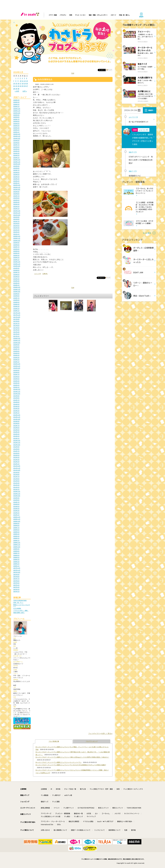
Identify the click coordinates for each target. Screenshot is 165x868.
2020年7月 (16, 247)
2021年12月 (17, 211)
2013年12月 (17, 415)
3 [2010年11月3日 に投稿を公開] (20, 78)
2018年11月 (17, 289)
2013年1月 (16, 438)
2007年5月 (16, 583)
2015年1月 (16, 387)
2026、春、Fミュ (18, 603)
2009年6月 (16, 530)
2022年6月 (16, 198)
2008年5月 (16, 557)
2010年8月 (16, 500)
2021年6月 (16, 223)
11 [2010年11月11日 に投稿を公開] (23, 81)
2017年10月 (17, 317)
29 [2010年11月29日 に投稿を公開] (16, 89)
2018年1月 (16, 311)
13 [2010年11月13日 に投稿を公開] (27, 81)
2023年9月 (16, 166)
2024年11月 (17, 136)
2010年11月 (17, 494)
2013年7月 (16, 426)
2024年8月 (16, 143)
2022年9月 (16, 192)
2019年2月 (16, 283)
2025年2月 (16, 130)
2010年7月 (16, 502)
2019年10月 (17, 266)
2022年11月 (17, 187)
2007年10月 (17, 572)
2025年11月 (17, 111)
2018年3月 (16, 306)
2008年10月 (17, 547)
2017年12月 (17, 313)
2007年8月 (16, 577)
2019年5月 (16, 277)
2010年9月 (16, 498)
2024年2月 (16, 155)
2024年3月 (16, 153)
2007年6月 (16, 581)
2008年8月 (16, 551)
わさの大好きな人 (45, 79)
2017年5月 (16, 328)
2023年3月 (16, 179)
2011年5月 (16, 481)
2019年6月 (16, 275)
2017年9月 (16, 319)
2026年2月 (16, 104)
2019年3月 (16, 281)
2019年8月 (16, 270)
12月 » (25, 91)
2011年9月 (16, 472)
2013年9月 (16, 421)
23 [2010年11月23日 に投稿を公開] (18, 86)
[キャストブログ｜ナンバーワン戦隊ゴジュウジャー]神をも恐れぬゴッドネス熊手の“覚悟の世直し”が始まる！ (72, 757)
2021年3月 (16, 230)
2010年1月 (16, 515)
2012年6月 (16, 453)
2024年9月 (16, 141)
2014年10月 (17, 394)
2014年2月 (16, 411)
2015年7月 (16, 374)
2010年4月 (16, 509)
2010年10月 (17, 496)
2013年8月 (16, 423)
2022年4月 (16, 202)
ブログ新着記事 (54, 741)
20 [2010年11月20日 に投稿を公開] (27, 83)
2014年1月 (16, 413)
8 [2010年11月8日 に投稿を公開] (16, 81)
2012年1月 (16, 464)
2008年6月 (16, 555)
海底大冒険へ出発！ (19, 613)
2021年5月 (16, 226)
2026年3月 (16, 102)
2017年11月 (17, 315)
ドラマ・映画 (53, 15)
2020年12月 (17, 236)
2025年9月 (16, 115)
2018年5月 (16, 302)
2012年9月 (16, 447)
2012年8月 (16, 449)
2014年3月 (16, 409)
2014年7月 (16, 400)
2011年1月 (16, 489)
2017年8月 (16, 321)
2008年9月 (16, 549)
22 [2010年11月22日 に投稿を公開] (16, 86)
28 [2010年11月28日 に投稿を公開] (14, 89)
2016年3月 (16, 358)
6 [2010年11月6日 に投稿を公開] (27, 78)
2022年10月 (17, 189)
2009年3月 (16, 536)
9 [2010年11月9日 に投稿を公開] (18, 81)
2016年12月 (17, 338)
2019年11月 (17, 264)
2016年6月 (16, 351)
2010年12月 (17, 491)
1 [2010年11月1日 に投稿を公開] (16, 78)
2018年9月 (16, 294)
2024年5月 (16, 149)
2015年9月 (16, 370)
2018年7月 (16, 298)
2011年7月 (16, 477)
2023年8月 (16, 168)
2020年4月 (16, 253)
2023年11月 (17, 162)
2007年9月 (16, 575)
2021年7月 (16, 221)
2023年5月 (16, 175)
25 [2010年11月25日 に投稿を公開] (23, 86)
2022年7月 (16, 196)
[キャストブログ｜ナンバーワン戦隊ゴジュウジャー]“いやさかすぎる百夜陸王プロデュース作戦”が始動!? (71, 765)
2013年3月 (16, 434)
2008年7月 (16, 553)
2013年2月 (16, 436)
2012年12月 (17, 440)
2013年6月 (16, 428)
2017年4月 (16, 330)
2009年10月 (17, 521)
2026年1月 (16, 106)
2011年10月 (17, 470)
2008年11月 (17, 545)
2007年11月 (17, 570)
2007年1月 (16, 591)
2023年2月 (16, 181)
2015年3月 (16, 383)
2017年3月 (16, 332)
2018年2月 (16, 309)
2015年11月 (17, 366)
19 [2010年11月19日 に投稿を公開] (25, 83)
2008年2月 (16, 564)
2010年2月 (16, 513)
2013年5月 (16, 430)
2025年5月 (16, 124)
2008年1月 (16, 566)
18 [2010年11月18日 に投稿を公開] (23, 83)
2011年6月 (16, 479)
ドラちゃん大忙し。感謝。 (21, 611)
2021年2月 (16, 232)
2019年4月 (16, 279)
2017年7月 (16, 323)
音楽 (71, 15)
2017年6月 (16, 326)
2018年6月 (16, 300)
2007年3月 (16, 587)
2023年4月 (16, 177)
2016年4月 (16, 355)
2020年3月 (16, 255)
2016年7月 (16, 349)
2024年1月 (16, 158)
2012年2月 (16, 462)
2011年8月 (16, 474)
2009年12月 (17, 517)
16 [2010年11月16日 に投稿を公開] (18, 83)
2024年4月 (16, 151)
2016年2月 (16, 360)
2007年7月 (16, 579)
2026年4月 (16, 100)
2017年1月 (16, 336)
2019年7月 (16, 272)
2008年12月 (17, 543)
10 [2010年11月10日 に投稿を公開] (21, 81)
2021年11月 (17, 213)
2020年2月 (16, 257)
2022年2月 (16, 207)
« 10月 (17, 91)
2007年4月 (16, 585)
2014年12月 (17, 389)
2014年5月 (16, 404)
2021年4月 (16, 228)
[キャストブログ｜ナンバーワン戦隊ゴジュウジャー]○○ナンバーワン (59, 762)
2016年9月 (16, 345)
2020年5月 (16, 251)
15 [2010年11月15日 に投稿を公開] (16, 83)
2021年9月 (16, 217)
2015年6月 (16, 377)
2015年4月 (16, 381)
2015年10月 (17, 368)
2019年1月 (16, 285)
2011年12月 (17, 466)
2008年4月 (16, 560)
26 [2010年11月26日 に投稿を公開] (25, 86)
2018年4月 (16, 304)
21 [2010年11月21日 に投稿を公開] (14, 86)
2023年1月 (16, 183)
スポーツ (113, 15)
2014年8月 (16, 398)
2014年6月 (16, 402)
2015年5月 (16, 379)
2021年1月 (16, 234)
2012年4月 (16, 457)
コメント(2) (38, 274)
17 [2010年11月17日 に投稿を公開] (21, 83)
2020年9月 (16, 243)
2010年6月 (16, 504)
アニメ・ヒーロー (80, 15)
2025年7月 (16, 119)
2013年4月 (16, 432)
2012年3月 (16, 460)
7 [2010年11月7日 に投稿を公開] (14, 81)
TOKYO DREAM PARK (20, 600)
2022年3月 (16, 204)
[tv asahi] (30, 15)
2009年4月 (16, 534)
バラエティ (63, 15)
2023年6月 (16, 172)
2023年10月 (17, 164)
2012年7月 (16, 451)
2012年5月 (16, 455)
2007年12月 (17, 568)
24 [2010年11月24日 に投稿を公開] (21, 86)
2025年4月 (16, 126)
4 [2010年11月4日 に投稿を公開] (22, 78)
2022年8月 (16, 194)
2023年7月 (16, 170)
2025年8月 (16, 117)
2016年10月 (17, 343)
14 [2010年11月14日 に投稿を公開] (14, 83)
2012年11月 (17, 443)
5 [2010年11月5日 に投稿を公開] (24, 78)
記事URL (45, 274)
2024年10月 (17, 138)
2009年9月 (16, 523)
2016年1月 (16, 362)
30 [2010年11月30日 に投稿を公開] (18, 89)
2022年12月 (17, 185)
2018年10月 (17, 292)
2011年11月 (17, 468)
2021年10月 (17, 215)
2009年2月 (16, 538)
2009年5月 (16, 532)
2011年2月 (16, 487)
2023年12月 (17, 160)
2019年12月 (17, 262)
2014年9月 (16, 396)
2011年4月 (16, 483)
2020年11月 (17, 238)
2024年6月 (16, 147)
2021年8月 (16, 219)
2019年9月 (16, 268)
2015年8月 (16, 372)
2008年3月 (16, 562)
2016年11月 (17, 340)
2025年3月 (16, 128)
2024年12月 (17, 134)
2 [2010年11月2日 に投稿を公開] (18, 78)
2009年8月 (16, 525)
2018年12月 (17, 287)
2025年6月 (16, 121)
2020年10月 (17, 241)
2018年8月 (16, 296)
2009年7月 (16, 528)
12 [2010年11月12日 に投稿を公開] (25, 81)
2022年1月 (16, 209)
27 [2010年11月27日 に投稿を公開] (27, 86)
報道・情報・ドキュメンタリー (98, 15)
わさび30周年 (17, 608)
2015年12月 (17, 364)
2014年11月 (17, 392)
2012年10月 (17, 445)
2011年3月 (16, 485)
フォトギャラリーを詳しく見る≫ (100, 733)
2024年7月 (16, 145)
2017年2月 (16, 334)
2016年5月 (16, 353)
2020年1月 (16, 260)
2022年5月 (16, 200)
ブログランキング (92, 741)
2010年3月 (16, 511)
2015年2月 (16, 385)
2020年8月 (16, 245)
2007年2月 (16, 589)
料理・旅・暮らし (124, 15)
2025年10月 (17, 113)
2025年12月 (17, 109)
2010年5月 (16, 506)
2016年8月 (16, 347)
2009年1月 (16, 540)
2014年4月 (16, 406)
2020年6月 (16, 249)
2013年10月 (17, 419)
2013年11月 (17, 417)
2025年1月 (16, 132)
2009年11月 (17, 519)
